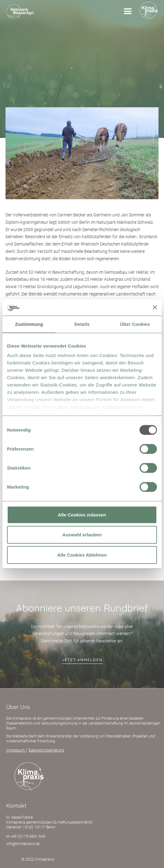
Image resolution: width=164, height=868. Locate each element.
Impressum (16, 750)
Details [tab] (82, 324)
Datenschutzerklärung (46, 750)
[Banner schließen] (155, 307)
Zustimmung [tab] (29, 324)
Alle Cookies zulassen (82, 514)
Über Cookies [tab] (135, 324)
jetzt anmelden (82, 660)
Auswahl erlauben (82, 535)
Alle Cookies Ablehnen (82, 555)
